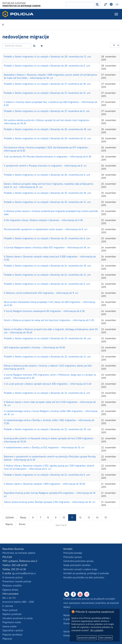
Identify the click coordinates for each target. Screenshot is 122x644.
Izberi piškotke (105, 638)
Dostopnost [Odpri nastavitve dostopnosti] (112, 4)
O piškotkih (70, 619)
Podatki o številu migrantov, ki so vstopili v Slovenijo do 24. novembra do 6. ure (47, 284)
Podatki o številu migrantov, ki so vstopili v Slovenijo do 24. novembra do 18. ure (47, 266)
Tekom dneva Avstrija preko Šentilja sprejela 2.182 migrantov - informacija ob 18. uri (50, 502)
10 (64, 517)
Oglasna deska (10, 590)
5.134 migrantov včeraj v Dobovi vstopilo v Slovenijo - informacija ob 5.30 (43, 220)
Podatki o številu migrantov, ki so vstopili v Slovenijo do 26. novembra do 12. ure (47, 138)
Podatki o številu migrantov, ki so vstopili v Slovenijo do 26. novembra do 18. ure (47, 129)
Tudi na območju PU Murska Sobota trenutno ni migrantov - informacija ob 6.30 (47, 157)
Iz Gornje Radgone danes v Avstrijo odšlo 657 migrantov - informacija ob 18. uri (47, 247)
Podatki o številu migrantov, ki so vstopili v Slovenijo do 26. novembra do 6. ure (47, 175)
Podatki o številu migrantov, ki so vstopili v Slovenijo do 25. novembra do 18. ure (47, 193)
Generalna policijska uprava (78, 561)
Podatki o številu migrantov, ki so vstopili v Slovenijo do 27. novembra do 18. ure (47, 84)
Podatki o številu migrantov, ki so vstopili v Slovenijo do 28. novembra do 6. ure (47, 66)
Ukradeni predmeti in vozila (17, 618)
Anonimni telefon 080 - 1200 (18, 602)
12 (80, 517)
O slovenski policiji (12, 577)
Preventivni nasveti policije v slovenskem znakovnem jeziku (106, 4)
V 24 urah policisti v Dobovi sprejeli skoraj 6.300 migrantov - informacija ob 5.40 (47, 384)
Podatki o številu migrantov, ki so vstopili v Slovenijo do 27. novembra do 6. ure (47, 111)
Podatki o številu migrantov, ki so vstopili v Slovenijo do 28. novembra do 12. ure (47, 57)
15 (106, 517)
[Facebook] (73, 594)
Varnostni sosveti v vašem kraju (80, 569)
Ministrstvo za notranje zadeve (19, 553)
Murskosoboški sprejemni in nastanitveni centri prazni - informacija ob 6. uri (46, 229)
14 (97, 517)
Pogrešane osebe (12, 622)
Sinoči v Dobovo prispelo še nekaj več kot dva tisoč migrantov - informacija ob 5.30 (49, 320)
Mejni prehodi (10, 610)
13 (89, 517)
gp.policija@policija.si (24, 573)
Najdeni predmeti (12, 614)
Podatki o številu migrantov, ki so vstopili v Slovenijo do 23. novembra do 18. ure (47, 338)
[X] (67, 594)
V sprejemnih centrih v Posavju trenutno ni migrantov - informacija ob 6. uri (45, 166)
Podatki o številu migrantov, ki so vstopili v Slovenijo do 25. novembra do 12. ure (47, 202)
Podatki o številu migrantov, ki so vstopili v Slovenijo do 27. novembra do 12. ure (47, 93)
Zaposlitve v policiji (13, 630)
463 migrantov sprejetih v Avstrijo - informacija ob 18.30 (34, 347)
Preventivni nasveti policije (17, 581)
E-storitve (8, 606)
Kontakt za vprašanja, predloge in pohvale (86, 573)
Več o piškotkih (97, 630)
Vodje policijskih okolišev (77, 565)
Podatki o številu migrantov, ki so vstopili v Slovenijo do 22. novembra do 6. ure (47, 475)
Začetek (10, 517)
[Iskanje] (97, 4)
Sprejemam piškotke (87, 638)
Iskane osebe (9, 626)
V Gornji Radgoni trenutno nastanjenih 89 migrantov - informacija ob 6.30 (44, 311)
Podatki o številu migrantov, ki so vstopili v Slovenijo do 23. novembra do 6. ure (47, 393)
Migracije (7, 639)
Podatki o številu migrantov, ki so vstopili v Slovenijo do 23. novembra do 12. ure (47, 357)
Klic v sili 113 (9, 598)
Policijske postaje (73, 553)
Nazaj (23, 517)
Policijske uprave (73, 557)
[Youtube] (80, 594)
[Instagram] (87, 594)
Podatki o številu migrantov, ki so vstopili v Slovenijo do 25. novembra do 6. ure (47, 238)
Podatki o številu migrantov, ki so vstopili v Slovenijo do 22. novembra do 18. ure (47, 429)
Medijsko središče (12, 586)
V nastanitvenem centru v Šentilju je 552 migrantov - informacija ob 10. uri (44, 447)
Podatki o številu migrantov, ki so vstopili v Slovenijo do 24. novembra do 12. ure (47, 275)
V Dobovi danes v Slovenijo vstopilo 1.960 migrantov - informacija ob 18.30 (44, 484)
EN (117, 5)
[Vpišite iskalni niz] (80, 4)
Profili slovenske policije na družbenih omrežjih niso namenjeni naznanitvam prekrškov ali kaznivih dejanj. (91, 603)
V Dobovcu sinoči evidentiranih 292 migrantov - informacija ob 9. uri (41, 293)
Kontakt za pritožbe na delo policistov (84, 577)
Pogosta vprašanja (12, 635)
